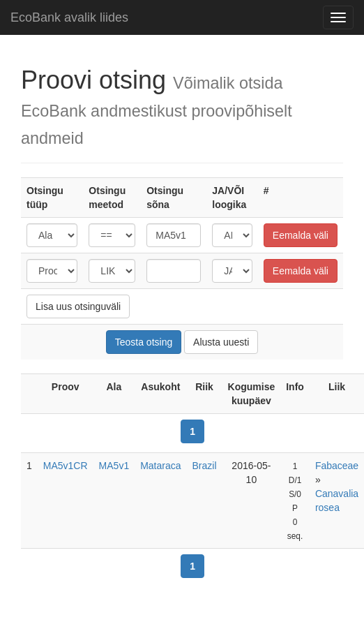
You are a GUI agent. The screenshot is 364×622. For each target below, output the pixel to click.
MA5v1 (114, 466)
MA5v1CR (66, 466)
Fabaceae (337, 466)
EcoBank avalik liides (69, 17)
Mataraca (160, 466)
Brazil (205, 466)
